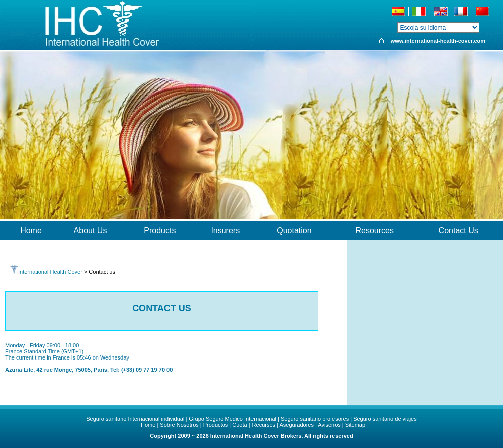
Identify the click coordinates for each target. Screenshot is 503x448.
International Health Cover (46, 272)
